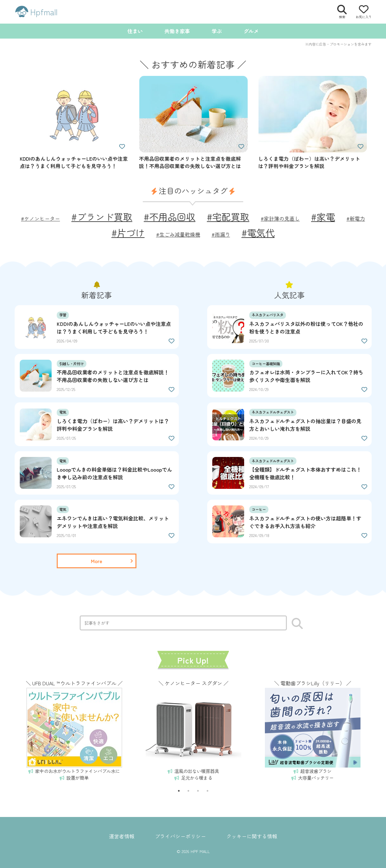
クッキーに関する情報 (252, 836)
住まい (135, 31)
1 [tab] (179, 791)
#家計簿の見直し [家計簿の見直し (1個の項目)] (280, 218)
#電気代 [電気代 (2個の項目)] (258, 232)
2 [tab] (188, 791)
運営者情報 (122, 836)
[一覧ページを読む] (97, 561)
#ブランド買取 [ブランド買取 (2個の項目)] (102, 217)
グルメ (251, 31)
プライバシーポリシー (180, 836)
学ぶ (217, 31)
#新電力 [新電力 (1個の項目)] (356, 218)
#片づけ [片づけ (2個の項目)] (128, 232)
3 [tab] (198, 791)
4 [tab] (208, 791)
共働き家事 (177, 31)
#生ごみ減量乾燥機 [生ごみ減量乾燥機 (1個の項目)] (178, 234)
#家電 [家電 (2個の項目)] (323, 217)
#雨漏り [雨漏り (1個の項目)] (221, 234)
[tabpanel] (74, 730)
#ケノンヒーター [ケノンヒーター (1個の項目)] (40, 218)
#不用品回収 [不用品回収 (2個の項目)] (170, 217)
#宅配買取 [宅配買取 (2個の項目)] (228, 217)
